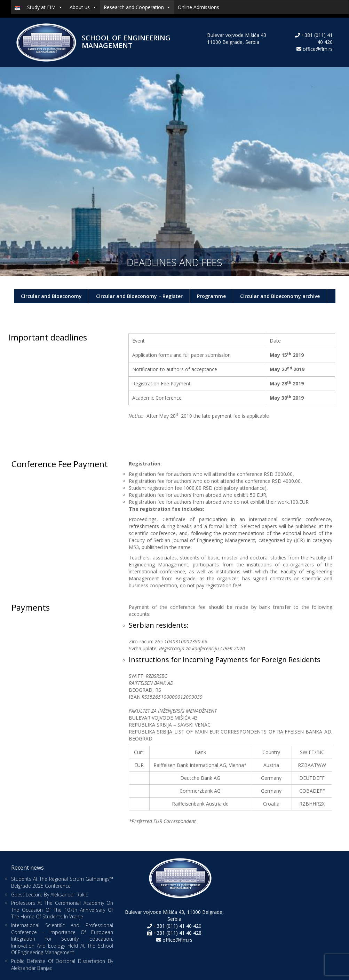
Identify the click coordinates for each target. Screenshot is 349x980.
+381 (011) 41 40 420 (177, 926)
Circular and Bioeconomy (51, 296)
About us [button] (83, 7)
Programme (211, 296)
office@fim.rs (318, 49)
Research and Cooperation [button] (137, 7)
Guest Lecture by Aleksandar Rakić (50, 895)
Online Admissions (199, 7)
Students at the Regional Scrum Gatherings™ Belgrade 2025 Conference (62, 882)
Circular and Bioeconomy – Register (139, 296)
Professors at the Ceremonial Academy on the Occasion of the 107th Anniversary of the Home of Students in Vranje (62, 910)
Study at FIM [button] (45, 7)
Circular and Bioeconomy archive (280, 296)
